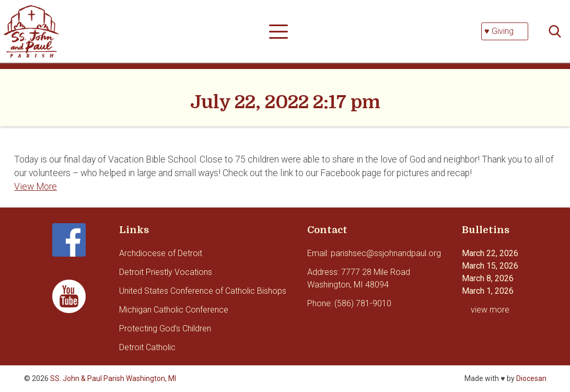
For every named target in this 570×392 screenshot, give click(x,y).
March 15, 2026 (490, 266)
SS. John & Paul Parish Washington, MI (113, 378)
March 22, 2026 (490, 253)
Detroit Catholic (147, 347)
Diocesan (531, 378)
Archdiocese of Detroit (161, 253)
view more (490, 310)
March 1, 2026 (488, 291)
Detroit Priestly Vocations (166, 272)
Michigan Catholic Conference (174, 310)
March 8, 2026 (488, 278)
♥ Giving (499, 31)
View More (36, 187)
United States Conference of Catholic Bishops (203, 291)
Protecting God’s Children (165, 328)
